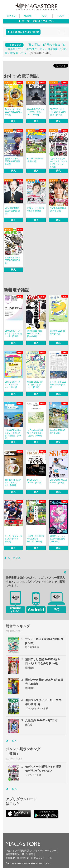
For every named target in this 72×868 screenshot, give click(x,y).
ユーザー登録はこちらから (36, 21)
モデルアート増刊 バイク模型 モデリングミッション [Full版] (59, 163)
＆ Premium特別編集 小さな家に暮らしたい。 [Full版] (35, 433)
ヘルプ (61, 16)
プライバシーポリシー (45, 851)
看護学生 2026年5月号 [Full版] (58, 332)
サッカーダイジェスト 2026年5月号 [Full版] (13, 539)
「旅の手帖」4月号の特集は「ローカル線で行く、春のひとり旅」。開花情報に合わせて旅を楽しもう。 (36, 49)
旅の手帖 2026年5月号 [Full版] (58, 432)
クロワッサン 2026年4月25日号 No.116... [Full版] (35, 539)
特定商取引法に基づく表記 (20, 854)
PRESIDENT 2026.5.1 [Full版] (34, 481)
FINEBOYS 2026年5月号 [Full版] (58, 209)
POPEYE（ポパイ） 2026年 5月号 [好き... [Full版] (58, 112)
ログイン (11, 16)
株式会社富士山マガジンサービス (35, 858)
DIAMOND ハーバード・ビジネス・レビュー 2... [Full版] (13, 334)
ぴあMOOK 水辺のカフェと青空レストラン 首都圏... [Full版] (13, 434)
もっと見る (12, 558)
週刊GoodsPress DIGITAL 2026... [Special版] (34, 334)
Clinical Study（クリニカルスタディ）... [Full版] (13, 385)
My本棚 (28, 16)
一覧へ (12, 741)
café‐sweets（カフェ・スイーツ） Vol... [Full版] (13, 483)
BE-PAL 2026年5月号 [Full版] (35, 160)
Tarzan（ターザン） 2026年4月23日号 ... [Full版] (13, 112)
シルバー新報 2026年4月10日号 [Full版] (58, 385)
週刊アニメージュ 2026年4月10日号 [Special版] (58, 539)
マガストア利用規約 (16, 851)
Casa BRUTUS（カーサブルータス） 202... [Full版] (36, 112)
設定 (44, 16)
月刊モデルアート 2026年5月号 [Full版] (12, 260)
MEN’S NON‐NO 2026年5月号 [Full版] (12, 211)
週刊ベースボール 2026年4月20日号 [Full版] (12, 161)
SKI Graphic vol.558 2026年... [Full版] (58, 481)
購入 (13, 121)
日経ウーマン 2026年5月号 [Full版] (35, 209)
